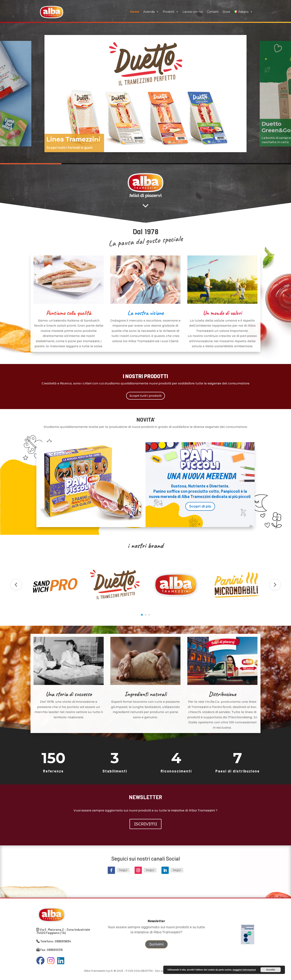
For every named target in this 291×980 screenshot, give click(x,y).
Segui (123, 870)
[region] (145, 94)
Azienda (151, 12)
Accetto (271, 970)
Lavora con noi (193, 12)
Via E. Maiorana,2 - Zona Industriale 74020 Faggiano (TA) (63, 931)
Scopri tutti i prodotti (145, 396)
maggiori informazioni (244, 970)
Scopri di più (200, 506)
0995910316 (55, 950)
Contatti (213, 12)
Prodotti (171, 12)
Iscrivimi (156, 944)
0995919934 (63, 941)
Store (226, 12)
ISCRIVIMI (145, 824)
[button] (145, 94)
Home (135, 12)
